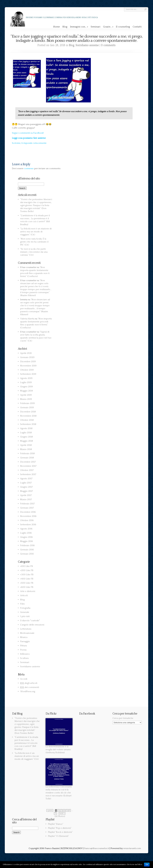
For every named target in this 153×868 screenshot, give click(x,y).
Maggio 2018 (27, 441)
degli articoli (29, 683)
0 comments (108, 45)
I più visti (25, 616)
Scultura (24, 658)
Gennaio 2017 (27, 508)
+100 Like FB (27, 566)
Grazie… (108, 27)
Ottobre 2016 (27, 520)
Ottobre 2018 (27, 420)
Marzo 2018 (26, 449)
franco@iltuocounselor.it (97, 848)
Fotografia (25, 608)
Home (56, 27)
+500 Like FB (27, 583)
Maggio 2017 (27, 491)
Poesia (23, 650)
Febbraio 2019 (27, 403)
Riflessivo (25, 654)
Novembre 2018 (28, 416)
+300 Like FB (27, 575)
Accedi (24, 679)
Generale (25, 612)
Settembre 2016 (28, 525)
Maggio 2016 (27, 541)
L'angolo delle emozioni (32, 625)
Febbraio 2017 (27, 504)
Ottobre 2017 (27, 470)
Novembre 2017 (28, 466)
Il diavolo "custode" (30, 621)
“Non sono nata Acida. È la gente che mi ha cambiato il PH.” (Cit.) (34, 242)
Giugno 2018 (26, 437)
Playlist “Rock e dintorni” (60, 832)
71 (55, 813)
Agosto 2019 (26, 378)
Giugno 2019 (26, 387)
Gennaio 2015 (27, 554)
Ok (147, 865)
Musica (24, 637)
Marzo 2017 (26, 499)
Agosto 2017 (26, 479)
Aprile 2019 (26, 395)
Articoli (24, 595)
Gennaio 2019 (27, 408)
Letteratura (26, 629)
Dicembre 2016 (28, 512)
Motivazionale (27, 633)
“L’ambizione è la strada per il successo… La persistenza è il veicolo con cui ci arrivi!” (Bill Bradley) (26, 743)
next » (62, 813)
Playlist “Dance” (56, 824)
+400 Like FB (27, 579)
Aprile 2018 (26, 445)
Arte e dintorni (28, 591)
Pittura (23, 646)
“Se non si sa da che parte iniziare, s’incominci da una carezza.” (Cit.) (34, 252)
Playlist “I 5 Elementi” (58, 836)
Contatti (137, 27)
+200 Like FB (27, 570)
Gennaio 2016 (27, 550)
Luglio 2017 (26, 483)
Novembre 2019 (28, 366)
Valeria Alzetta (27, 319)
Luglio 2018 (26, 433)
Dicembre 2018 (28, 412)
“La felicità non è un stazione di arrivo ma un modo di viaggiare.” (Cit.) (36, 232)
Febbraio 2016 (27, 545)
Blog (65, 27)
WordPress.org (28, 691)
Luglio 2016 (26, 533)
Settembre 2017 (28, 474)
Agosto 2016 (26, 529)
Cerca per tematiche (123, 718)
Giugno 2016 (26, 537)
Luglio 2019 (26, 382)
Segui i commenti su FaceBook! (28, 133)
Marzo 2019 (26, 399)
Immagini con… (79, 27)
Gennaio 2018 (27, 458)
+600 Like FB (27, 587)
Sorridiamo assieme (87, 45)
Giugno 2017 (26, 487)
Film (22, 604)
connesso (29, 168)
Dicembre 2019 (28, 362)
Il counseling (123, 27)
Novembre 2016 (28, 516)
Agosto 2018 (26, 428)
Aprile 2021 (26, 353)
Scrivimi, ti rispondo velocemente (29, 143)
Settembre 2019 (28, 374)
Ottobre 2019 (27, 370)
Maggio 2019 (27, 391)
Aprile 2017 (26, 495)
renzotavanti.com (132, 848)
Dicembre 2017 (28, 462)
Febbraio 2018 (27, 453)
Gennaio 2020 (27, 357)
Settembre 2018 (28, 424)
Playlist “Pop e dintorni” (60, 828)
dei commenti (30, 687)
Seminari (96, 27)
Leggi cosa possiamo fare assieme (29, 138)
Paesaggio (25, 641)
